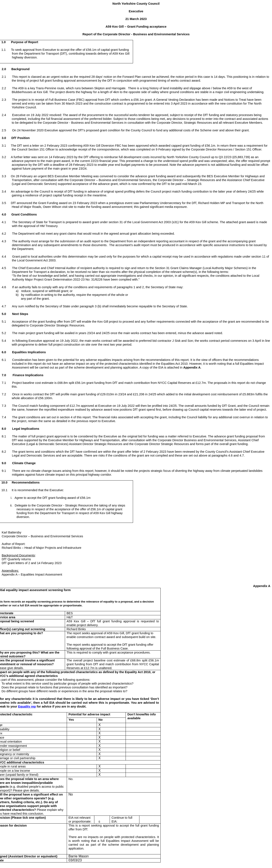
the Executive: (54, 490)
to (58, 50)
